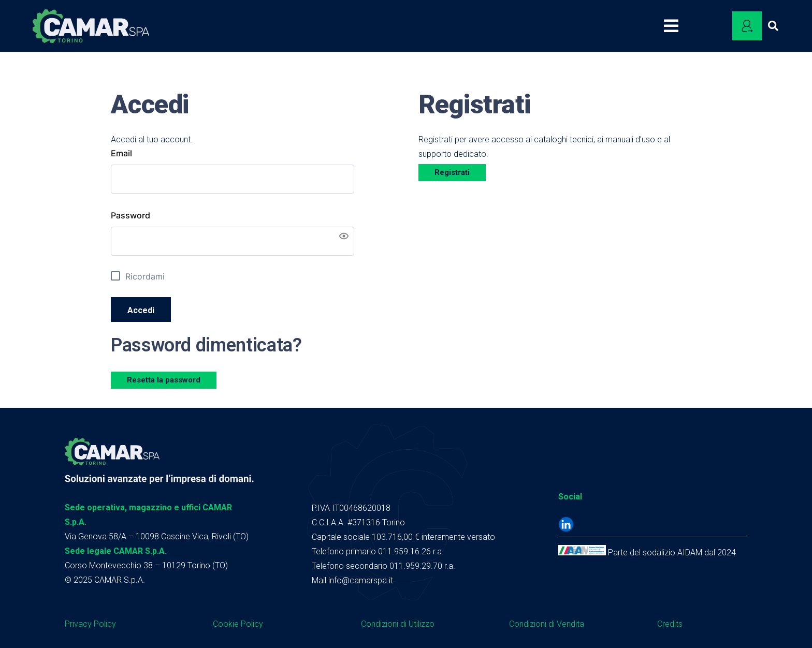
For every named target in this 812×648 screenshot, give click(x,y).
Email (121, 153)
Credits (670, 624)
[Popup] (675, 26)
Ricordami (145, 276)
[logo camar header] (91, 26)
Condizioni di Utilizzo (398, 624)
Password (130, 215)
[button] (773, 26)
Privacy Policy (90, 624)
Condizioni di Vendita (547, 624)
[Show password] (344, 236)
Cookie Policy (238, 624)
